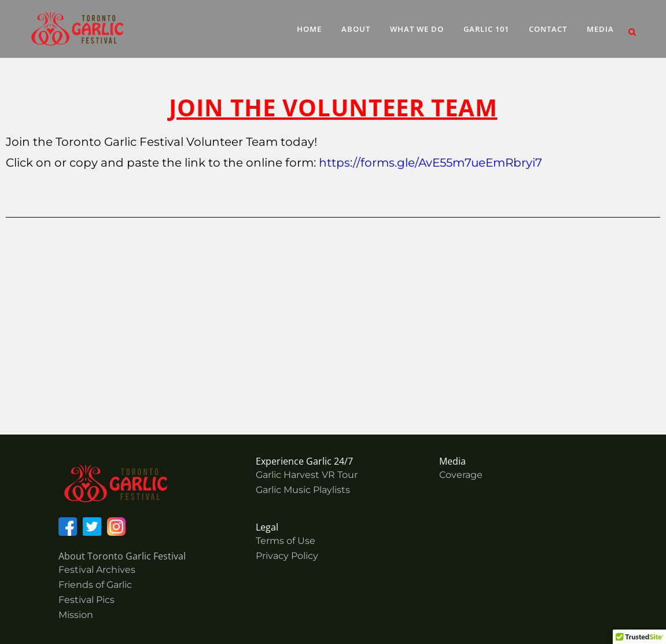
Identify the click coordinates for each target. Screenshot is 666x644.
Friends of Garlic (95, 585)
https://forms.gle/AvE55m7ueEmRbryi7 (430, 163)
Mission (76, 615)
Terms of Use (286, 541)
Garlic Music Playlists (303, 490)
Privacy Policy (287, 556)
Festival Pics (87, 600)
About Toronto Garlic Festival (122, 556)
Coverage (461, 475)
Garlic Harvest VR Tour (307, 475)
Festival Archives (97, 570)
